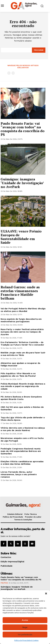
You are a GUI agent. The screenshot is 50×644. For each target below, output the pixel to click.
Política (4, 583)
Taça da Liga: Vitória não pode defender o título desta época (23, 419)
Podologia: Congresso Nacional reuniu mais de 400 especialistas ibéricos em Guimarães (21, 451)
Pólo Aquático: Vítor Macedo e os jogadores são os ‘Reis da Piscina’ (18, 375)
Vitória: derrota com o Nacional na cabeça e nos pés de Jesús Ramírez (23, 429)
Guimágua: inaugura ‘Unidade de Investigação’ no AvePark (22, 183)
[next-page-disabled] (13, 73)
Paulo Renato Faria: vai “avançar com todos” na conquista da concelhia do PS (23, 129)
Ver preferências (25, 635)
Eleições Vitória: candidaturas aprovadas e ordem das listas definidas (22, 463)
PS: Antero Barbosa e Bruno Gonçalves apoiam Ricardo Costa (21, 398)
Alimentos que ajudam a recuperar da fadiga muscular (20, 364)
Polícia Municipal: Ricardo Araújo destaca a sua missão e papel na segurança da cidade (23, 386)
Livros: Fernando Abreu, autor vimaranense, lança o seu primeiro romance (19, 474)
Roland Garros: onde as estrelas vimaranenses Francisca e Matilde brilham (20, 293)
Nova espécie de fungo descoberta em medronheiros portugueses (21, 320)
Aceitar (25, 620)
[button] (46, 594)
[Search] (39, 50)
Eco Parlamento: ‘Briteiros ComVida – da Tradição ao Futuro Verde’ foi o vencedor (22, 344)
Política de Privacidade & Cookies (26, 640)
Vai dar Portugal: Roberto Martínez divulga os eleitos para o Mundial (23, 310)
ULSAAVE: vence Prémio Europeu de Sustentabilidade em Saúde (21, 237)
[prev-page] (9, 73)
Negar (25, 627)
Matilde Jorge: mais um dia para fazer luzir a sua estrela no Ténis (23, 354)
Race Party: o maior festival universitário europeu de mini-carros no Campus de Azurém (22, 332)
